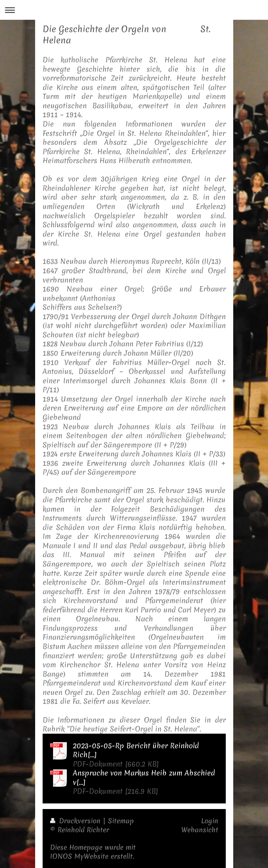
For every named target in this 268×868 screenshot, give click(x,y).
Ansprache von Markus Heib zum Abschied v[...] (144, 778)
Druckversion (76, 821)
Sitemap (121, 821)
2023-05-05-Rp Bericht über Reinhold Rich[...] (136, 750)
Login (210, 821)
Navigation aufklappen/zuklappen (134, 10)
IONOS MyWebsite (79, 856)
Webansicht (200, 830)
